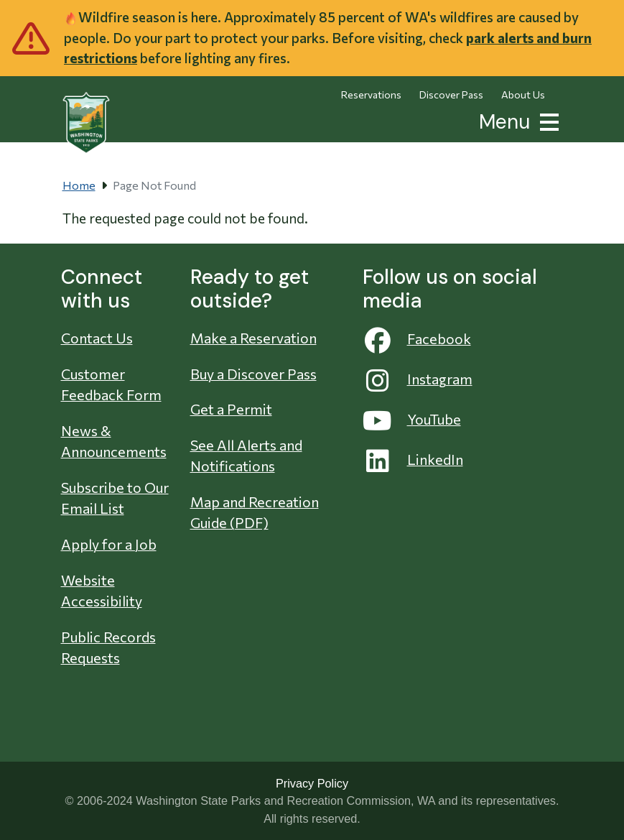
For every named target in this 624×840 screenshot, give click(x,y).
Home (79, 185)
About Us (523, 94)
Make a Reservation (253, 338)
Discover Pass (451, 94)
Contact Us (97, 338)
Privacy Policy (312, 783)
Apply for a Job (109, 544)
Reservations (371, 94)
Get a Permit (231, 409)
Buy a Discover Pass (253, 374)
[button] (546, 120)
